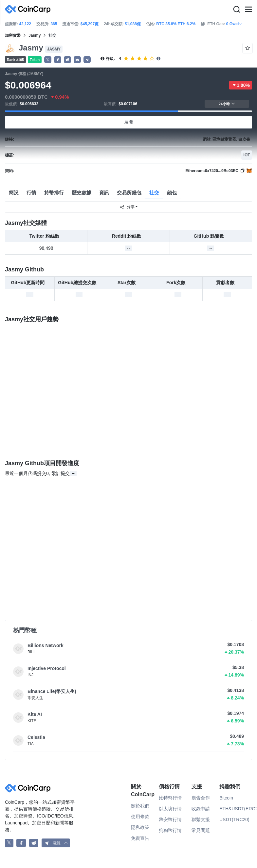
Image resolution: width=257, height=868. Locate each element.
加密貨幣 (13, 35)
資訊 (104, 193)
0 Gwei (235, 24)
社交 (154, 193)
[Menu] (248, 10)
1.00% (241, 85)
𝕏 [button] (48, 60)
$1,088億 (133, 24)
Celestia (36, 737)
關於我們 (140, 806)
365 (54, 24)
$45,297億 (90, 24)
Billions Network (46, 645)
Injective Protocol (47, 668)
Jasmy (35, 35)
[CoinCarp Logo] (29, 9)
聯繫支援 (201, 819)
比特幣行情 (170, 798)
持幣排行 (54, 193)
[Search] (236, 10)
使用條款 (140, 817)
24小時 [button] (227, 104)
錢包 (172, 193)
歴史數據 (82, 193)
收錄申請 (201, 809)
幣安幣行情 (170, 819)
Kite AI (35, 714)
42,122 (25, 24)
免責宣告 (140, 838)
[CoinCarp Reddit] (34, 843)
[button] (58, 60)
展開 (129, 122)
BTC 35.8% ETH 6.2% (176, 24)
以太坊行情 (170, 809)
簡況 (14, 193)
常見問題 (201, 830)
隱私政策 (140, 827)
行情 (31, 193)
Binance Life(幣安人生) (52, 691)
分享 (127, 207)
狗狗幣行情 (170, 830)
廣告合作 (201, 798)
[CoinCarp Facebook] (21, 843)
